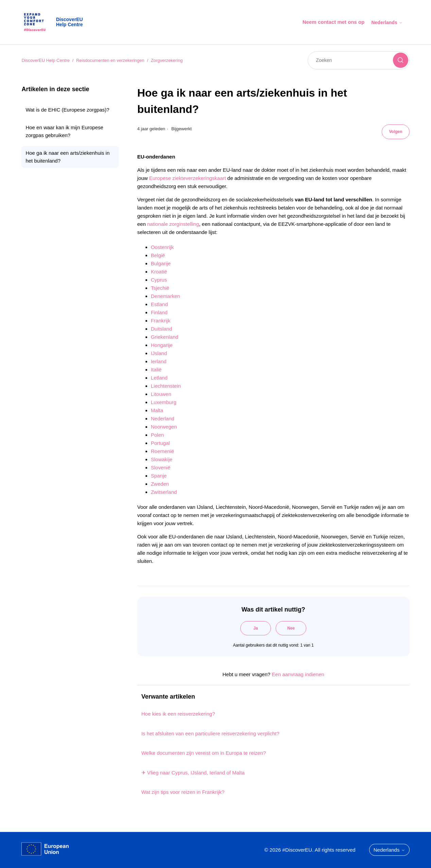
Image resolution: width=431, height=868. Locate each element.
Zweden (160, 484)
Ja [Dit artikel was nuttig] (255, 628)
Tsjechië (160, 288)
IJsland (159, 353)
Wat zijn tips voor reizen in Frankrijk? (183, 792)
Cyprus (159, 280)
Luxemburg (164, 402)
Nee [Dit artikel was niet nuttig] (291, 628)
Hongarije (162, 345)
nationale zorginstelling (173, 224)
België (158, 255)
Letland (159, 378)
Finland (159, 312)
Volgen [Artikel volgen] (395, 132)
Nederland (163, 419)
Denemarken (166, 296)
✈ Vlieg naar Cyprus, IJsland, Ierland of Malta (193, 773)
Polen (157, 435)
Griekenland (165, 337)
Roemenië (162, 451)
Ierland (159, 361)
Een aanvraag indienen (298, 674)
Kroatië (159, 272)
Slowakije (162, 459)
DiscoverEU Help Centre (46, 60)
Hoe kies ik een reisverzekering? (178, 714)
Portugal (160, 443)
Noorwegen (164, 427)
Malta (157, 410)
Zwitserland (164, 492)
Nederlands (387, 22)
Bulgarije (161, 263)
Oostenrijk (162, 247)
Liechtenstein (166, 386)
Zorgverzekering (167, 60)
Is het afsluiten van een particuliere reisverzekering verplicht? (210, 733)
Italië (156, 370)
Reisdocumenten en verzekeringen (110, 60)
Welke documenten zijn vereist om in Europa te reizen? (204, 753)
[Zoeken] (359, 60)
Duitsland (162, 329)
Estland (159, 304)
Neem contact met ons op (334, 22)
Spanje (159, 476)
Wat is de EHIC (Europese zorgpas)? (67, 110)
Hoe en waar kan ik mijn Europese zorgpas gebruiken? (64, 131)
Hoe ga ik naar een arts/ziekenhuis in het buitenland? (67, 157)
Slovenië (161, 468)
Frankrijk (161, 321)
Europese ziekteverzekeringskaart (188, 178)
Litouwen (161, 394)
